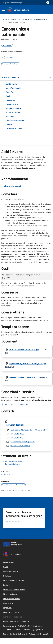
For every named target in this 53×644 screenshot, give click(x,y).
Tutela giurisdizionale (13, 464)
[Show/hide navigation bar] (3, 10)
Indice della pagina (11, 77)
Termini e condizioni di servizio (16, 404)
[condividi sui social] (7, 58)
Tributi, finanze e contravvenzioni (32, 19)
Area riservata (9, 562)
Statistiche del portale (12, 599)
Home (5, 19)
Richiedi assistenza (11, 594)
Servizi (13, 19)
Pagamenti (7, 608)
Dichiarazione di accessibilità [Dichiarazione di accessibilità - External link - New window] (14, 580)
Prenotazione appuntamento (14, 590)
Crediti (6, 567)
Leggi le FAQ (8, 603)
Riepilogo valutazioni (11, 612)
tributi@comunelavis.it (20, 446)
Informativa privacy (11, 571)
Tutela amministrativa (14, 461)
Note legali (7, 576)
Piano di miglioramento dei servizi (16, 621)
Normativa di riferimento (11, 64)
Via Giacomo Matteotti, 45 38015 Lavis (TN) (28, 430)
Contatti (6, 585)
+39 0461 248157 (17, 438)
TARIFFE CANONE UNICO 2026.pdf (24, 350)
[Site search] (48, 10)
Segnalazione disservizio (13, 617)
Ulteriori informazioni (12, 186)
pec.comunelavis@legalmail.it (23, 442)
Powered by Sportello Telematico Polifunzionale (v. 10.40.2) (26, 634)
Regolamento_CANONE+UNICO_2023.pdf (27, 364)
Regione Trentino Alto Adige (13, 3)
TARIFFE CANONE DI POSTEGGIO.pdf (25, 377)
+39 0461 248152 (17, 434)
